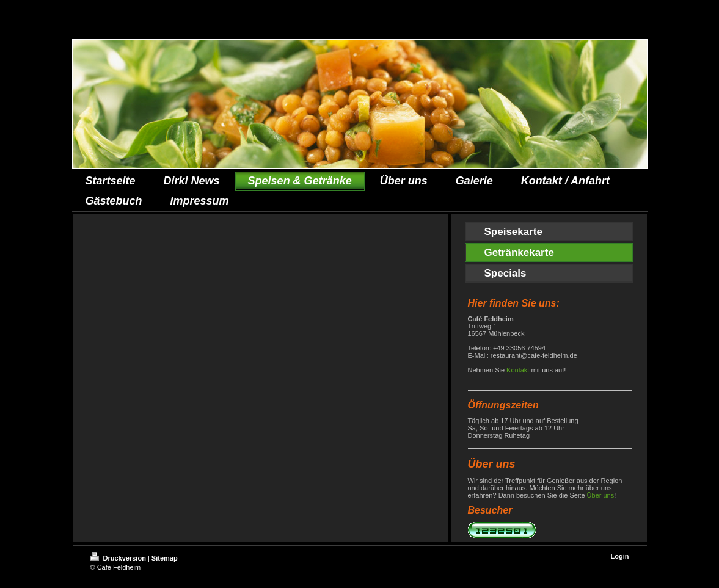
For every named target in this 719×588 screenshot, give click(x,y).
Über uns (601, 495)
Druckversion (119, 558)
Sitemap (165, 558)
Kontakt (518, 370)
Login (620, 556)
